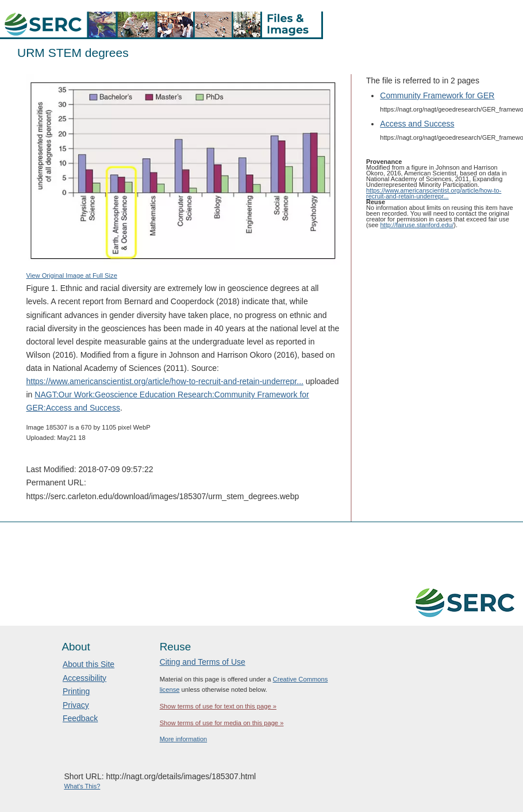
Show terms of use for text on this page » (218, 706)
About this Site (89, 664)
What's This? (82, 786)
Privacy (76, 705)
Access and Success (417, 124)
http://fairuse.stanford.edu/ (417, 225)
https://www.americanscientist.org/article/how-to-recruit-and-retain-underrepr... (165, 381)
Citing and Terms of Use (203, 662)
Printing (76, 691)
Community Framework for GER (437, 95)
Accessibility (84, 678)
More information (184, 739)
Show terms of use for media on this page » (222, 723)
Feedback (80, 718)
